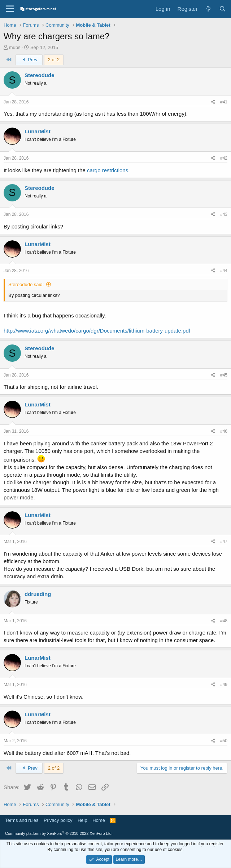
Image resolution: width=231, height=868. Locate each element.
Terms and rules (22, 820)
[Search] (223, 9)
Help (82, 820)
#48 (224, 621)
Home (99, 820)
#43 (224, 214)
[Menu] (10, 9)
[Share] (213, 102)
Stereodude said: (26, 284)
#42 (224, 158)
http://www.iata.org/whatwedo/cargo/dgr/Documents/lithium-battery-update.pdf (97, 331)
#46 (224, 431)
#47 (224, 542)
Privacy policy (58, 820)
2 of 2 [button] (54, 60)
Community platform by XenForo (59, 833)
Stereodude (40, 75)
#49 (224, 685)
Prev (29, 60)
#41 (224, 102)
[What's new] (208, 9)
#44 (224, 271)
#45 (224, 375)
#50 (224, 741)
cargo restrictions (108, 170)
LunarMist (38, 131)
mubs (15, 47)
